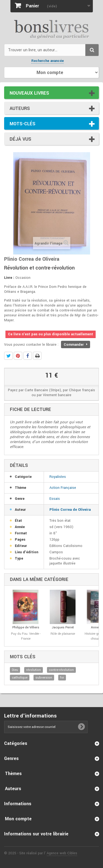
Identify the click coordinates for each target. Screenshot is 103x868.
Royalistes (58, 477)
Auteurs (20, 108)
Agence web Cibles (62, 853)
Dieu (15, 670)
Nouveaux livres (29, 93)
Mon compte (18, 819)
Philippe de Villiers (26, 627)
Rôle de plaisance (63, 634)
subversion (44, 678)
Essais (55, 499)
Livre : (9, 278)
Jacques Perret (63, 627)
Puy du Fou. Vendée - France (26, 636)
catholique (20, 678)
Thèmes (13, 774)
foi (62, 678)
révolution (34, 670)
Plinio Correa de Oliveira (70, 510)
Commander (76, 345)
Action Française (63, 488)
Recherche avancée (48, 61)
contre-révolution (61, 670)
